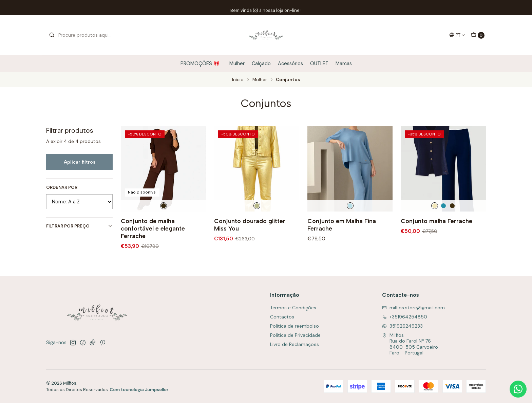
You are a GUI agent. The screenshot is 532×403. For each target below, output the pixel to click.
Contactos (282, 317)
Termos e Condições (293, 308)
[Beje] (435, 206)
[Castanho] (164, 206)
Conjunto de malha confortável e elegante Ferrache (153, 228)
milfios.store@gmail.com (413, 308)
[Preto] (452, 206)
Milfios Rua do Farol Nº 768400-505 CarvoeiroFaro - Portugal (410, 344)
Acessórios (290, 63)
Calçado (261, 63)
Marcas (344, 63)
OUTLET (319, 63)
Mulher (237, 63)
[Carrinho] (478, 35)
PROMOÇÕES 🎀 (201, 63)
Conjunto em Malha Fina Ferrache (342, 225)
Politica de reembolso (294, 326)
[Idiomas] (457, 35)
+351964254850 (405, 317)
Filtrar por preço (79, 226)
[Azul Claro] (350, 206)
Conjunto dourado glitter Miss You (250, 225)
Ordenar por (62, 187)
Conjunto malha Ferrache (436, 221)
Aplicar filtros (80, 162)
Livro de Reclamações (294, 344)
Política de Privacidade (295, 335)
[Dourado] (257, 206)
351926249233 (402, 326)
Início (238, 80)
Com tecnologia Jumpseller (139, 390)
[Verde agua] (443, 206)
